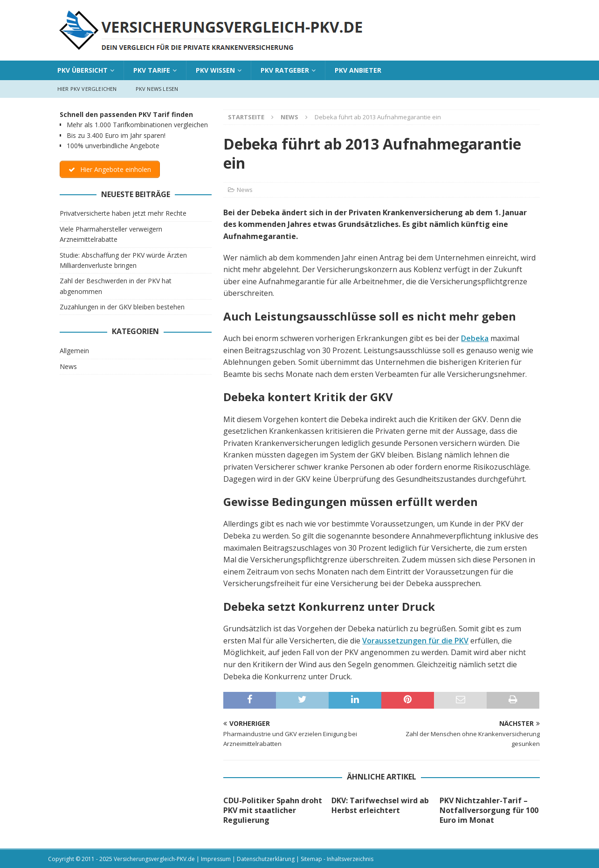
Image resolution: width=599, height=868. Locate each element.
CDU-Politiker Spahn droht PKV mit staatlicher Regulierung (273, 810)
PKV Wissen (215, 70)
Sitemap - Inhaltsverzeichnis (337, 859)
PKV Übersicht (83, 70)
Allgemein (74, 351)
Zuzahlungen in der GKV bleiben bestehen (122, 307)
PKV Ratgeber (285, 70)
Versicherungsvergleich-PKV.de (154, 859)
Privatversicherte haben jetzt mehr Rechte (123, 213)
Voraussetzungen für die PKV (415, 641)
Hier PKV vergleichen (87, 89)
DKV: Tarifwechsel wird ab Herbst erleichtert (380, 805)
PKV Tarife (152, 70)
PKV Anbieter (358, 70)
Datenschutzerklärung (266, 859)
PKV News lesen (157, 89)
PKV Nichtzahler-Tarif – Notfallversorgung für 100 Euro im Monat (489, 810)
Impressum (216, 859)
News (245, 190)
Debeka (475, 338)
